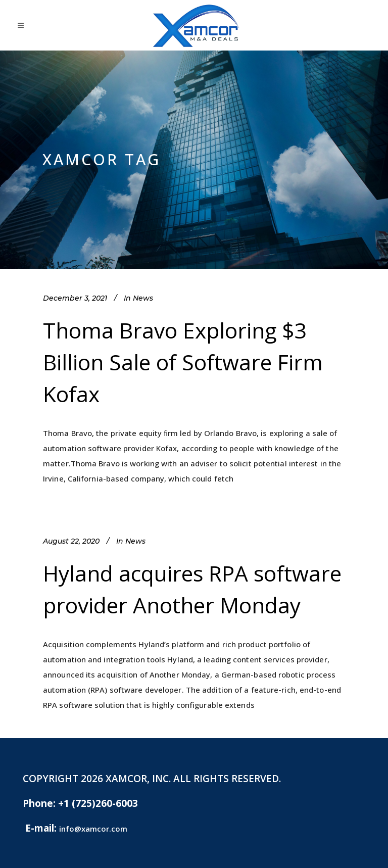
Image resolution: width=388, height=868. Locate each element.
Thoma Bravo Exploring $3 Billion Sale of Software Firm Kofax (183, 362)
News (143, 298)
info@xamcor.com (93, 829)
